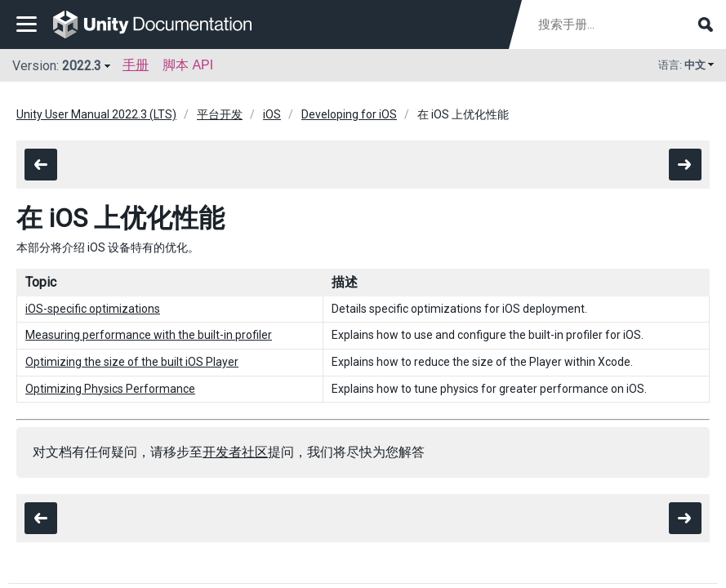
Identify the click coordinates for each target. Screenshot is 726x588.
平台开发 (220, 114)
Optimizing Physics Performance (110, 389)
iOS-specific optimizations (93, 309)
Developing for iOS (349, 114)
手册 (136, 65)
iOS (272, 114)
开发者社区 (235, 452)
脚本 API (188, 65)
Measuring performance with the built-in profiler (149, 335)
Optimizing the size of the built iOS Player (132, 362)
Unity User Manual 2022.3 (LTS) (96, 114)
